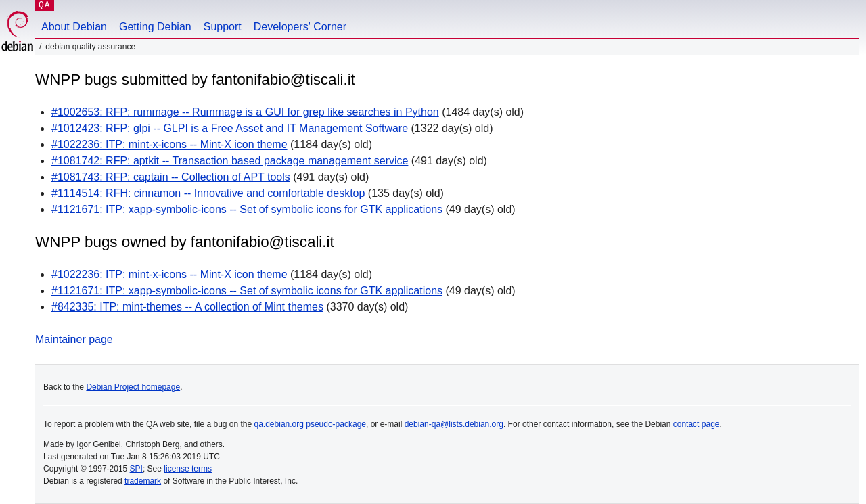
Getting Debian (155, 27)
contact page (697, 424)
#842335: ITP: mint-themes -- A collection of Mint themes (187, 307)
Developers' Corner (300, 27)
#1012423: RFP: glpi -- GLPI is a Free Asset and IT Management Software (230, 128)
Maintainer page (74, 339)
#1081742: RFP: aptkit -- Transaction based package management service (230, 161)
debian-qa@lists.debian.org (454, 424)
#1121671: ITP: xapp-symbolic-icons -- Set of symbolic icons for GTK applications (247, 209)
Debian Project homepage (133, 387)
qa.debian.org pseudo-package (310, 424)
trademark (143, 481)
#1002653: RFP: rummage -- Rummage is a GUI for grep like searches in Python (245, 112)
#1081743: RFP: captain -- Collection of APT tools (171, 177)
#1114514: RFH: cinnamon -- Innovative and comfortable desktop (208, 193)
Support (223, 27)
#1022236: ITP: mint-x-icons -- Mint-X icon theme (169, 144)
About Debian (74, 27)
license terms (188, 469)
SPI (136, 469)
